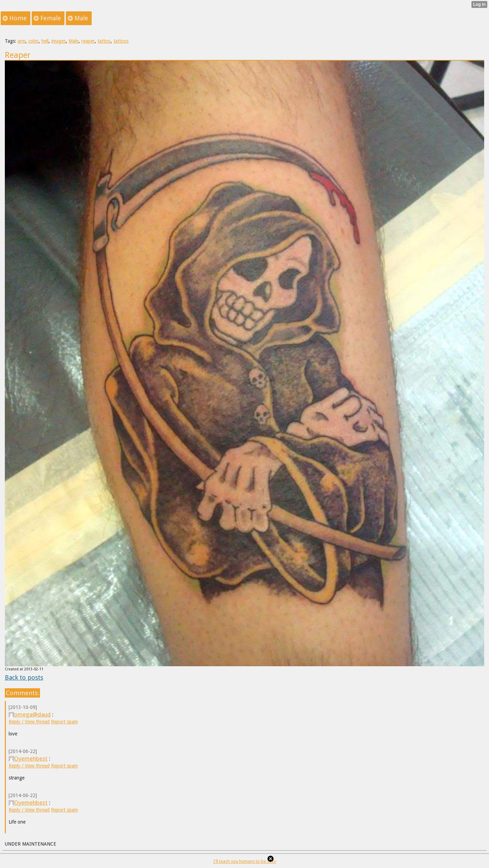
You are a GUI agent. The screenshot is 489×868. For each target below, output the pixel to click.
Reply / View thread (29, 722)
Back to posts (24, 677)
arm (22, 41)
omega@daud (30, 714)
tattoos (121, 41)
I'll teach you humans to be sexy (245, 861)
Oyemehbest (28, 759)
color (33, 41)
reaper (88, 41)
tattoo (104, 41)
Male (74, 41)
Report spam (64, 722)
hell (45, 41)
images (59, 41)
